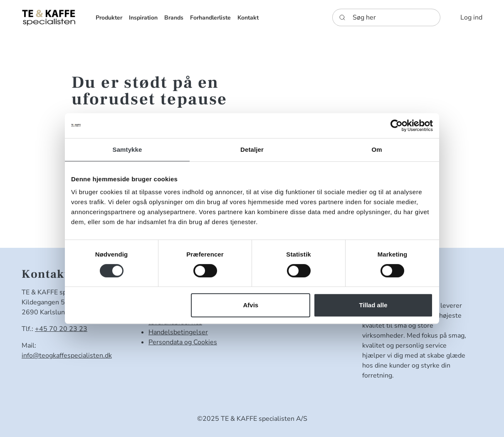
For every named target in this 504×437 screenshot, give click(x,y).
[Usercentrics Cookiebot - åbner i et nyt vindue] (397, 126)
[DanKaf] (49, 17)
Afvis (251, 305)
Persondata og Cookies (183, 342)
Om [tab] (377, 149)
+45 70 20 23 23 (61, 329)
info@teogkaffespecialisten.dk (67, 356)
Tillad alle (373, 305)
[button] (109, 17)
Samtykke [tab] (127, 149)
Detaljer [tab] (252, 149)
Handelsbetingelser (178, 332)
